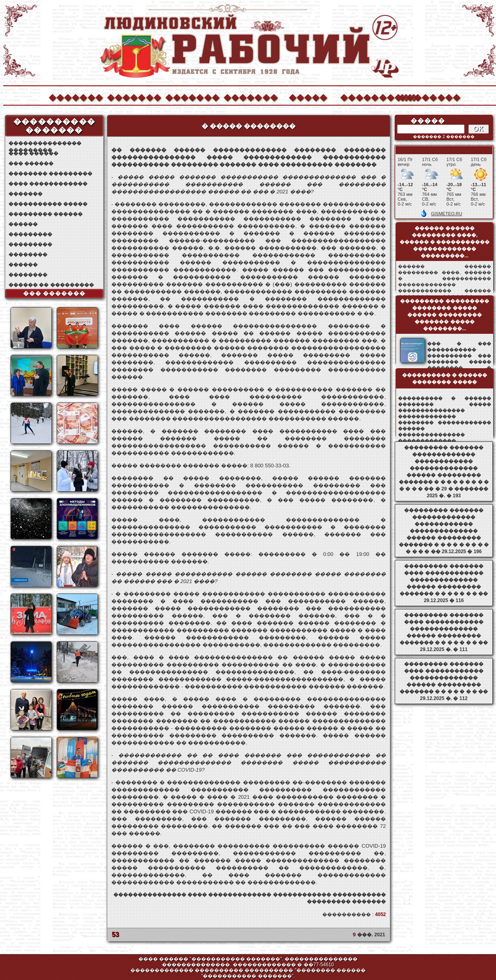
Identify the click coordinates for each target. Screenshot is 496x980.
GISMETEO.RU (446, 214)
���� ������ (33, 153)
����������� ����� (48, 204)
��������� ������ (46, 214)
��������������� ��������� (45, 143)
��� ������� (54, 293)
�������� (425, 97)
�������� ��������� (50, 174)
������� (75, 97)
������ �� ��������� (51, 285)
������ (23, 224)
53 (115, 934)
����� (308, 97)
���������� (367, 97)
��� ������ (31, 163)
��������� (30, 234)
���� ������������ (48, 184)
